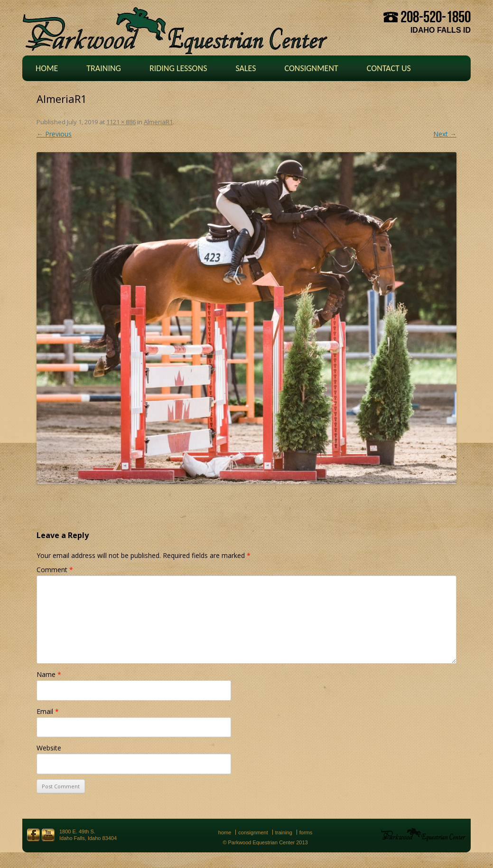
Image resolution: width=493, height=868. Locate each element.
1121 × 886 (121, 122)
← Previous (54, 134)
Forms (306, 832)
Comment (55, 570)
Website (49, 748)
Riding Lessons (178, 68)
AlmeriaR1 (158, 122)
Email (48, 711)
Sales (246, 68)
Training (104, 68)
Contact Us (389, 68)
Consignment (311, 68)
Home (47, 68)
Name (49, 674)
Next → (445, 134)
